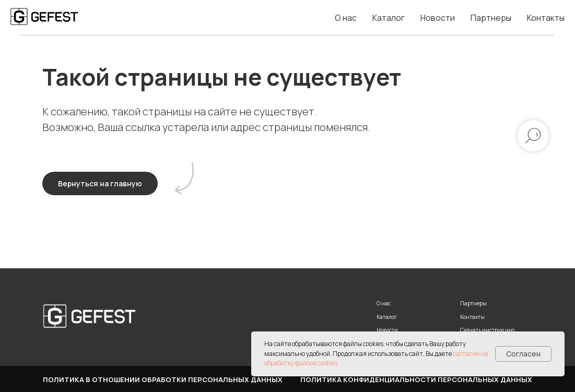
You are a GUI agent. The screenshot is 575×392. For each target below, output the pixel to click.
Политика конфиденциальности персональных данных (416, 379)
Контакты (546, 18)
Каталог (389, 18)
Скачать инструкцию (487, 330)
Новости (438, 18)
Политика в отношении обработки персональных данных (163, 379)
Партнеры (491, 18)
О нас (346, 18)
